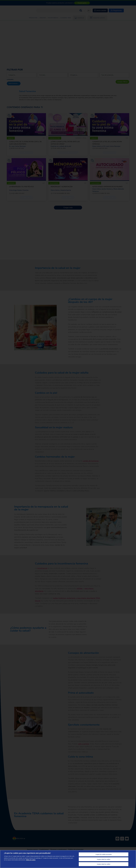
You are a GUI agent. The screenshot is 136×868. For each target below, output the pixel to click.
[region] (68, 859)
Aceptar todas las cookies (104, 859)
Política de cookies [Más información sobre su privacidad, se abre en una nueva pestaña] (31, 860)
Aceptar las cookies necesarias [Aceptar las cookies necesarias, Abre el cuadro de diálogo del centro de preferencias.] (104, 854)
